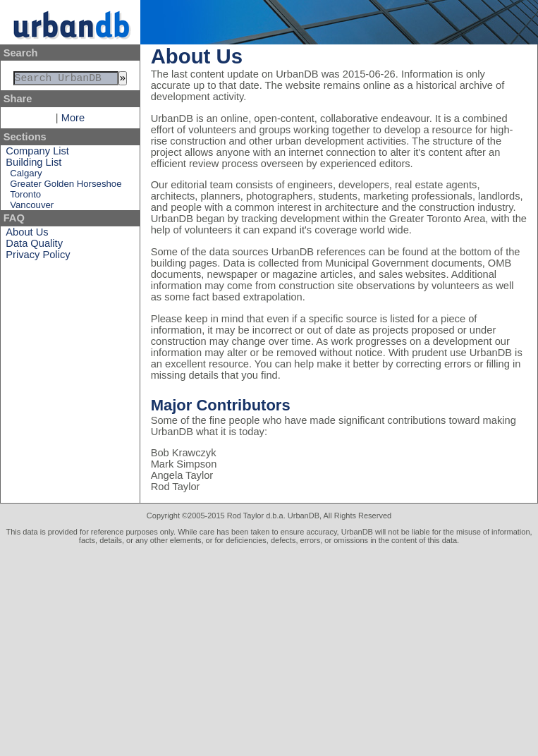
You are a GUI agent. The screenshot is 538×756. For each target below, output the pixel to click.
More (73, 121)
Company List (37, 154)
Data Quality (34, 246)
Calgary (26, 176)
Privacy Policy (38, 257)
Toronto (25, 197)
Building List (33, 165)
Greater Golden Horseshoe (66, 187)
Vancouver (32, 208)
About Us (27, 235)
